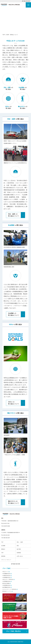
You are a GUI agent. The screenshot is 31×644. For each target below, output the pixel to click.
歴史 (18, 546)
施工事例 (19, 549)
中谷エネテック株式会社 (8, 579)
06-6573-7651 (6, 523)
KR (29, 1)
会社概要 (3, 546)
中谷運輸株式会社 (6, 574)
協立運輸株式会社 (6, 587)
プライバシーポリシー (6, 560)
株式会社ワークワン (7, 591)
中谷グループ (5, 572)
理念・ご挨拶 (20, 542)
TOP (2, 542)
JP (23, 1)
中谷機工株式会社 (6, 576)
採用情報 (19, 553)
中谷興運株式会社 (6, 578)
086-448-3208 (6, 535)
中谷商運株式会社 (6, 581)
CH (27, 1)
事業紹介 (3, 549)
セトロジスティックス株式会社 (9, 589)
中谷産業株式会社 (6, 585)
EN (25, 1)
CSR (2, 553)
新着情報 (3, 556)
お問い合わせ (20, 556)
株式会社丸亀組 (6, 583)
